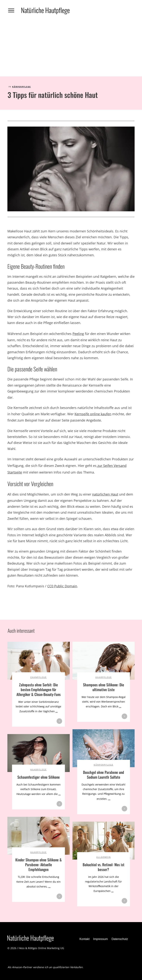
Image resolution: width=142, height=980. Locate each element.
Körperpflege (22, 87)
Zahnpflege (38, 677)
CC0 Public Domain (62, 586)
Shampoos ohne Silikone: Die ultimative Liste (104, 687)
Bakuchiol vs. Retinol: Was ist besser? (104, 867)
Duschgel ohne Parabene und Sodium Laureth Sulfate (103, 775)
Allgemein (104, 857)
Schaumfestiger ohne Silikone (39, 777)
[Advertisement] (71, 49)
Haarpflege (104, 677)
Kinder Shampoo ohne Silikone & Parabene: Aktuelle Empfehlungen (39, 865)
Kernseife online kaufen (93, 414)
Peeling (78, 334)
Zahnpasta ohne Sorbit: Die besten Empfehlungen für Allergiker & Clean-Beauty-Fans (39, 689)
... (57, 711)
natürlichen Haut (105, 494)
